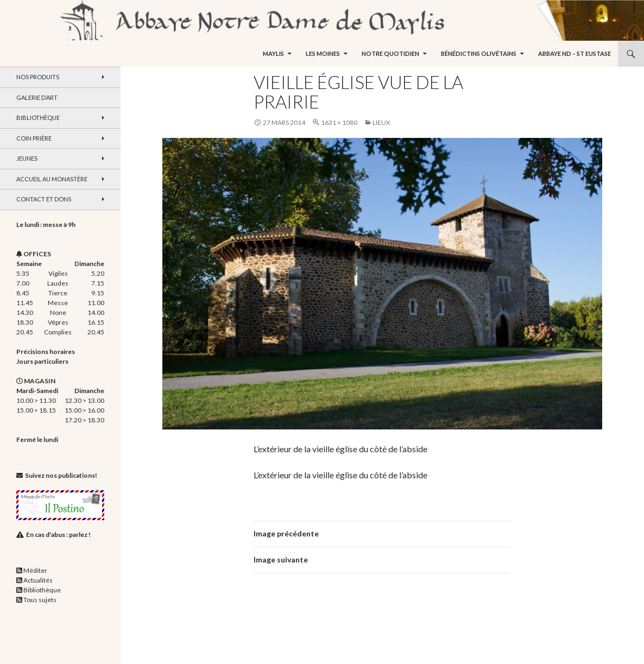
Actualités (38, 580)
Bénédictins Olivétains (479, 53)
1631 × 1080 (339, 122)
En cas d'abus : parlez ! (58, 535)
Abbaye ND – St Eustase (574, 53)
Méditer (35, 570)
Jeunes (27, 158)
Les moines (323, 53)
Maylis (273, 53)
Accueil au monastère (52, 179)
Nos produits (38, 77)
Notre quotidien (390, 53)
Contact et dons (44, 199)
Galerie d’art (37, 97)
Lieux (381, 122)
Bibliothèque (38, 118)
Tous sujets (40, 600)
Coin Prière (34, 138)
